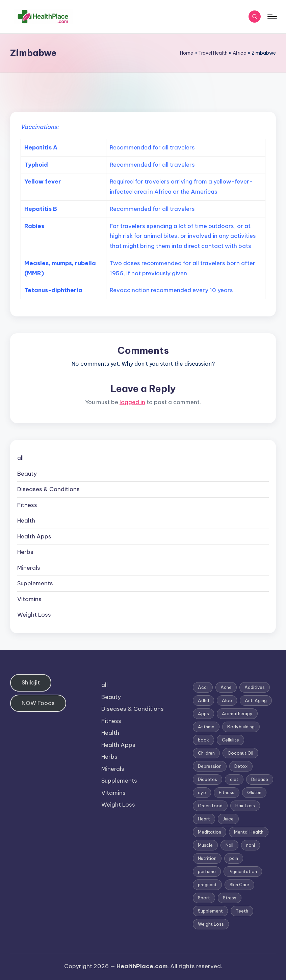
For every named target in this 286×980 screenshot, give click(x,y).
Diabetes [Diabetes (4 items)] (207, 779)
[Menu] (272, 17)
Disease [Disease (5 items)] (260, 779)
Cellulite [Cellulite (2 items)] (230, 740)
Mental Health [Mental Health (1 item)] (249, 832)
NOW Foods (38, 703)
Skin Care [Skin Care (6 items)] (239, 885)
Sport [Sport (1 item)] (204, 898)
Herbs (25, 552)
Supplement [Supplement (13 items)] (210, 911)
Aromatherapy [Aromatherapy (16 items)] (237, 713)
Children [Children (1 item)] (206, 753)
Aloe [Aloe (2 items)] (227, 700)
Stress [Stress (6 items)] (230, 898)
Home (187, 53)
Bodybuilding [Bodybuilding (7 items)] (241, 727)
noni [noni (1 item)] (251, 845)
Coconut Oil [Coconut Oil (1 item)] (240, 753)
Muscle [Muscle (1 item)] (205, 845)
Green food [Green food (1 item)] (210, 806)
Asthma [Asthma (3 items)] (206, 727)
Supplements (35, 583)
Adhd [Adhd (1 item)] (203, 700)
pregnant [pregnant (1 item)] (207, 885)
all (20, 458)
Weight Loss (34, 615)
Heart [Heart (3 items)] (204, 819)
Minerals (29, 568)
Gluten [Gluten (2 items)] (254, 792)
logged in (132, 402)
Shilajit (31, 682)
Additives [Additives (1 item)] (255, 687)
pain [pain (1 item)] (234, 858)
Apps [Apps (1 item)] (203, 713)
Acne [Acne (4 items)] (226, 687)
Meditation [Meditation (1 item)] (210, 832)
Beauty (27, 474)
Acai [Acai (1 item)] (203, 687)
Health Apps (34, 536)
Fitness (27, 505)
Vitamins (29, 599)
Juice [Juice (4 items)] (228, 819)
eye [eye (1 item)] (202, 792)
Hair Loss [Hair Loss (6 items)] (245, 806)
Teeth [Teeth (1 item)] (242, 911)
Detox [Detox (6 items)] (241, 766)
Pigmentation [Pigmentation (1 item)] (243, 871)
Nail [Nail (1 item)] (229, 845)
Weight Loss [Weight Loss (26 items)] (211, 924)
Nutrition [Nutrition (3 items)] (207, 858)
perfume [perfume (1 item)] (207, 871)
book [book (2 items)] (203, 740)
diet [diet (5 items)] (234, 779)
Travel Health (213, 53)
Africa (240, 53)
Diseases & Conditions (48, 489)
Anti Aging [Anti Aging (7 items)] (256, 700)
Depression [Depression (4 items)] (210, 766)
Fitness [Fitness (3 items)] (227, 792)
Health (26, 521)
